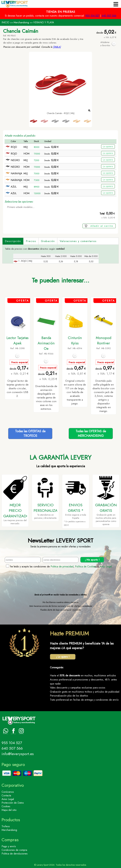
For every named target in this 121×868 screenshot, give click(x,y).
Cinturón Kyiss (75, 340)
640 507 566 (109, 16)
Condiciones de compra (14, 850)
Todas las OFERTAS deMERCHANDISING (91, 434)
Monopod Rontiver (104, 340)
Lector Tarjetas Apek (17, 340)
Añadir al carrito (102, 226)
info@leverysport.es (18, 754)
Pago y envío (9, 846)
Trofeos (6, 826)
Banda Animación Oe (46, 343)
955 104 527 (92, 16)
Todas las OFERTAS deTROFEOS (30, 434)
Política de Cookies (85, 567)
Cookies (6, 806)
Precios (31, 241)
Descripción (13, 241)
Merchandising (21, 22)
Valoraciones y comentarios (78, 241)
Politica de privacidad (62, 567)
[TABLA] (57, 47)
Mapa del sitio (9, 810)
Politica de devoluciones (15, 854)
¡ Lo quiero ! (63, 657)
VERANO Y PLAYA (44, 22)
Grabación (48, 241)
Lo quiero (108, 147)
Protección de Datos (13, 803)
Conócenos (8, 792)
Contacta (6, 795)
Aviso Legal (106, 567)
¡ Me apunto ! (92, 560)
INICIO (5, 22)
